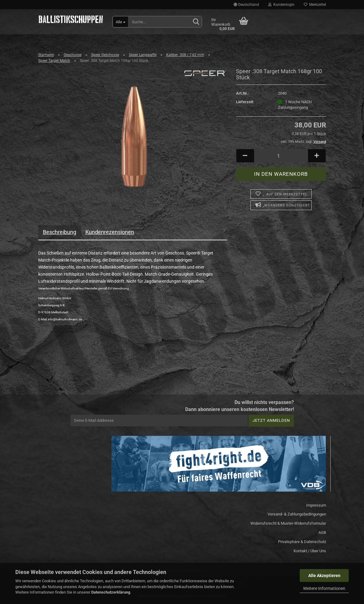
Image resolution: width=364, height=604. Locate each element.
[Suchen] (196, 22)
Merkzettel (315, 5)
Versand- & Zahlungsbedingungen (297, 514)
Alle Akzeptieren (324, 576)
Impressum (316, 505)
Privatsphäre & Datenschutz (302, 542)
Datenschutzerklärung (111, 592)
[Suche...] (120, 22)
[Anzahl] (281, 156)
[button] (246, 5)
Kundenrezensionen (110, 232)
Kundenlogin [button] (281, 5)
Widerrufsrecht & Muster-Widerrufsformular (288, 523)
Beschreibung (60, 232)
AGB (322, 532)
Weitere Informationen (324, 588)
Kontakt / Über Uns (310, 551)
